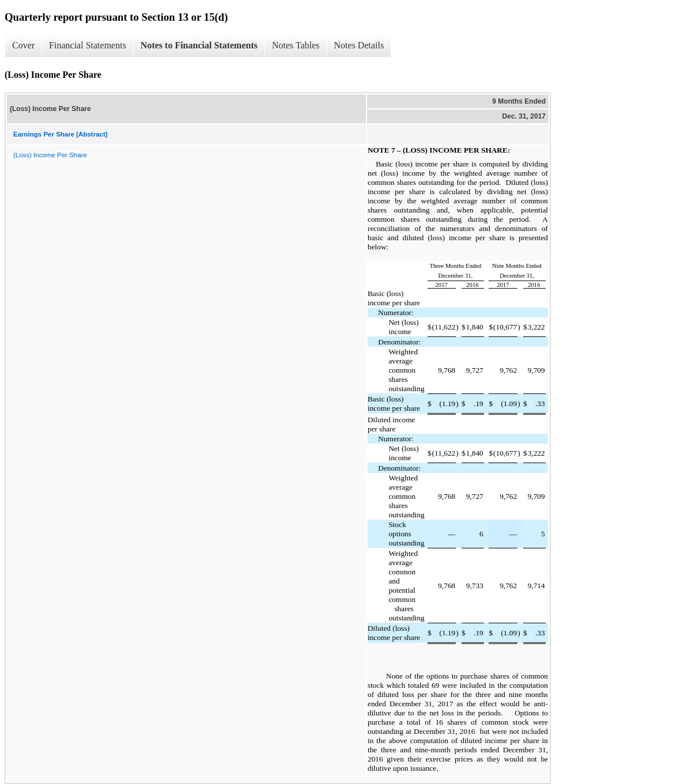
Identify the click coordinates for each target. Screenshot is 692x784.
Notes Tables (296, 45)
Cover (23, 45)
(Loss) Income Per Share (50, 155)
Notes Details (359, 45)
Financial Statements (88, 45)
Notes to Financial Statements (199, 45)
